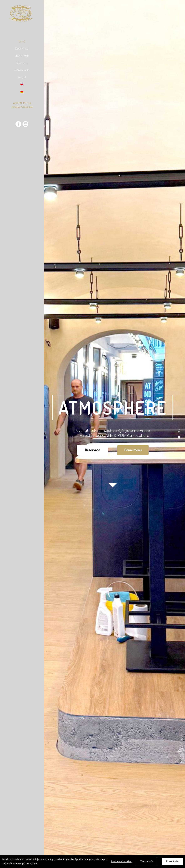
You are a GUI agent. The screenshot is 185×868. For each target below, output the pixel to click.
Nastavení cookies (121, 861)
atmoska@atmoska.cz (22, 107)
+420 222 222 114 (22, 103)
